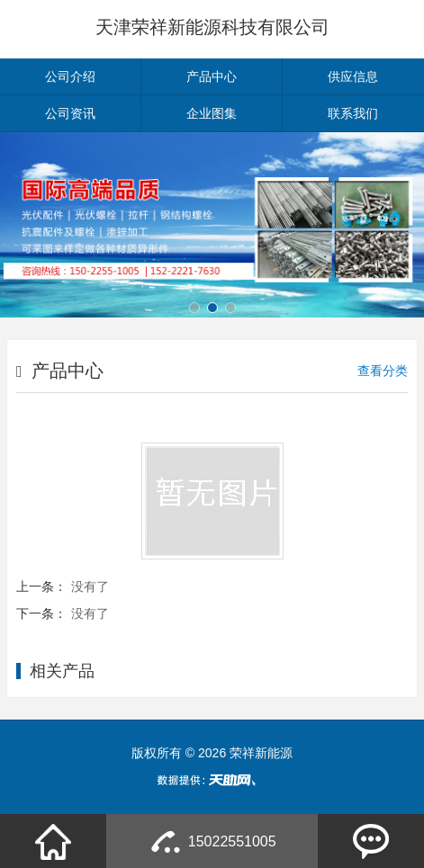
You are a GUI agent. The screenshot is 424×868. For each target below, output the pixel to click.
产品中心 (212, 76)
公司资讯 (70, 113)
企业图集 (212, 113)
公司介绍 (70, 76)
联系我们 (353, 113)
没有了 (90, 586)
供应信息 (353, 76)
